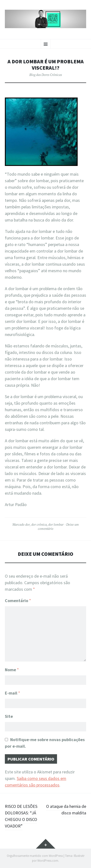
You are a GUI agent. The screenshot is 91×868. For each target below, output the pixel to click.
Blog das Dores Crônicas (46, 75)
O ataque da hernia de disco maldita (66, 810)
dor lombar (56, 524)
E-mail (12, 693)
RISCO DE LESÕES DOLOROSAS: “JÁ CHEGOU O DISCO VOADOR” (21, 816)
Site (9, 716)
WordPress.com (48, 861)
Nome (12, 670)
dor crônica (39, 524)
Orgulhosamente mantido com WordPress (35, 856)
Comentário (18, 601)
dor (28, 524)
